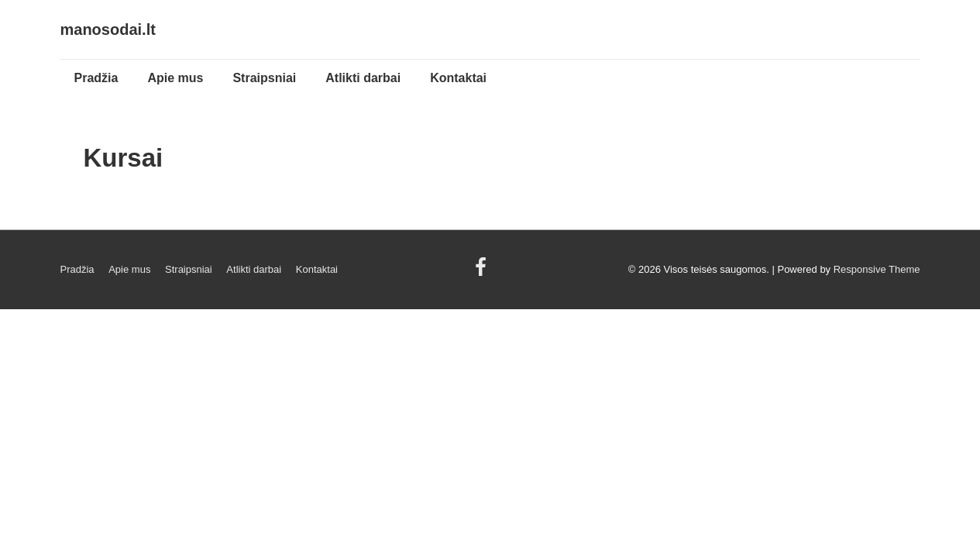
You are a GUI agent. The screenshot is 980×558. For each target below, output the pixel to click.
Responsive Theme (877, 269)
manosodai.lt (108, 29)
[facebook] (483, 272)
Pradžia (96, 78)
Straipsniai (264, 78)
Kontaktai (458, 78)
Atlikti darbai (363, 78)
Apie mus (175, 78)
